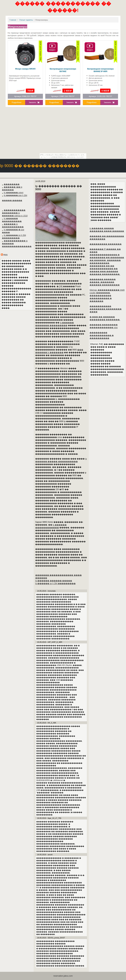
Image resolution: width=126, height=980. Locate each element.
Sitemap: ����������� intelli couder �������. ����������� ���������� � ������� (107, 296)
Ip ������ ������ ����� (54, 581)
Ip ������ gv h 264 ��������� (55, 584)
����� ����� (12, 201)
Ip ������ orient (14, 193)
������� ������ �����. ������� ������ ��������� (105, 282)
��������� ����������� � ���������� (102, 335)
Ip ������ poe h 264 (15, 195)
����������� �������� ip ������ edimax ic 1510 (15, 213)
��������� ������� (106, 244)
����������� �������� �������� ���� (106, 309)
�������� (12, 184)
